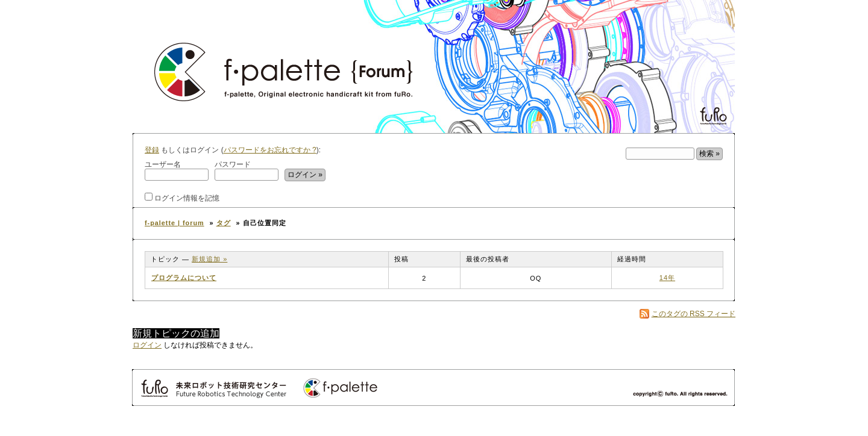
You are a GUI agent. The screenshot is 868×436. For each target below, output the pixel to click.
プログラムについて (184, 278)
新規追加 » (209, 259)
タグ (224, 223)
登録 (152, 150)
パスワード (247, 170)
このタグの (693, 314)
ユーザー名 (177, 170)
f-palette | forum (175, 223)
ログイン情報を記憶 (182, 197)
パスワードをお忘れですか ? (270, 150)
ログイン (147, 345)
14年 (667, 278)
